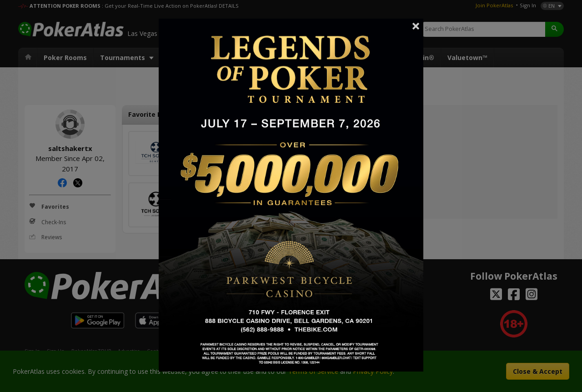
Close (416, 26)
